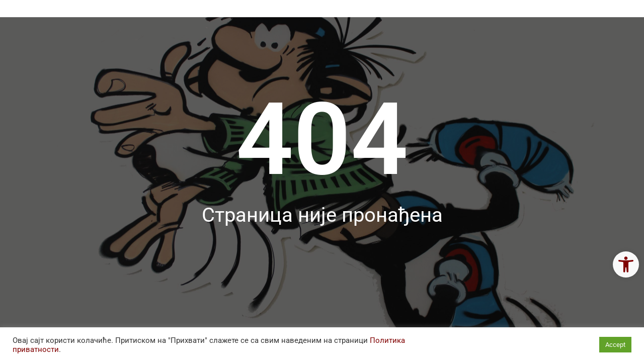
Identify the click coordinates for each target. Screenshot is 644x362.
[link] (626, 264)
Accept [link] (615, 345)
